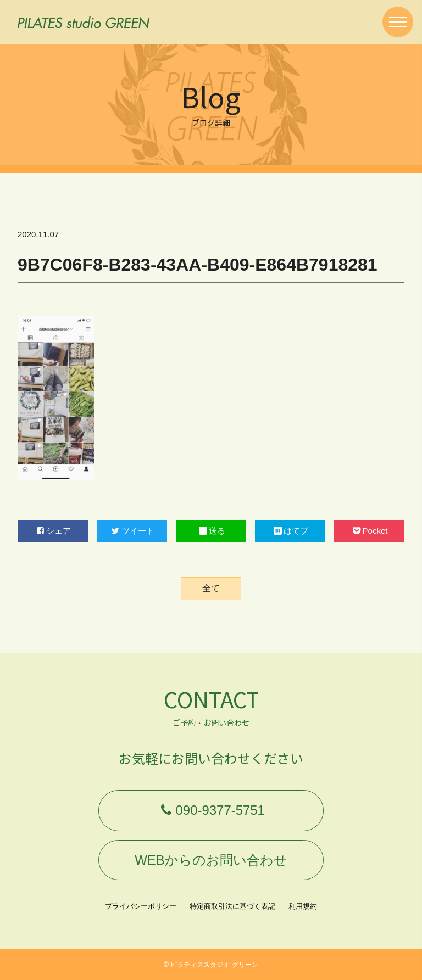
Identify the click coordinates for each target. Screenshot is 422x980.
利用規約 (303, 906)
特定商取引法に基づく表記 (232, 906)
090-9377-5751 (211, 810)
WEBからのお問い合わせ (211, 859)
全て (211, 588)
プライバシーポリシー (141, 906)
